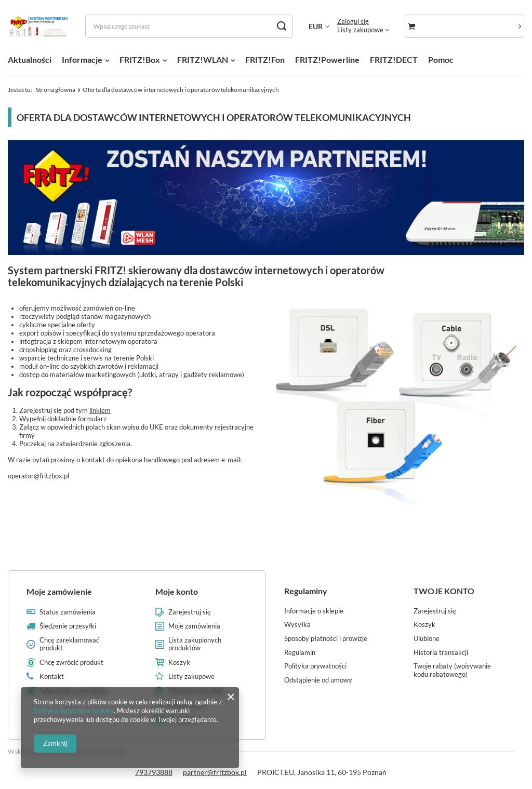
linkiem (100, 410)
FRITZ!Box (140, 59)
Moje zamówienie (59, 591)
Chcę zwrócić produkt (71, 663)
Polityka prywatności (315, 666)
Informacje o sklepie (314, 611)
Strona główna (56, 90)
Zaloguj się (353, 21)
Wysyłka (297, 625)
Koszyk (179, 663)
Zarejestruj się (190, 612)
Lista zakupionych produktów (195, 644)
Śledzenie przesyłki (68, 626)
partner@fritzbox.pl (215, 772)
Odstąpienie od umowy (318, 680)
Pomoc (441, 59)
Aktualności (30, 59)
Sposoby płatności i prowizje (326, 639)
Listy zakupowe (360, 30)
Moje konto (177, 591)
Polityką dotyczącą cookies (74, 711)
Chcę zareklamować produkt (69, 644)
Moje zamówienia (194, 626)
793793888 (154, 772)
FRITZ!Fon (265, 59)
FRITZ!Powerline (327, 59)
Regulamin (300, 653)
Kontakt (52, 677)
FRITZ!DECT (394, 59)
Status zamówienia (68, 612)
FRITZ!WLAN (203, 59)
